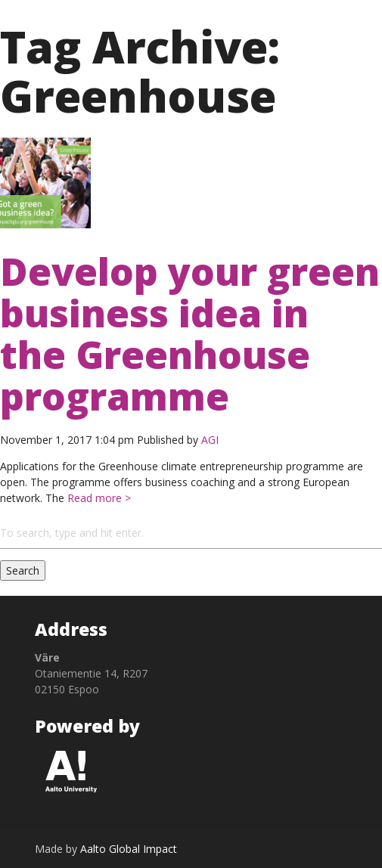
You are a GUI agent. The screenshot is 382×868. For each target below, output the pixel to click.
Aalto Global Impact (129, 849)
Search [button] (23, 570)
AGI (210, 440)
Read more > (98, 498)
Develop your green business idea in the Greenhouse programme (190, 333)
